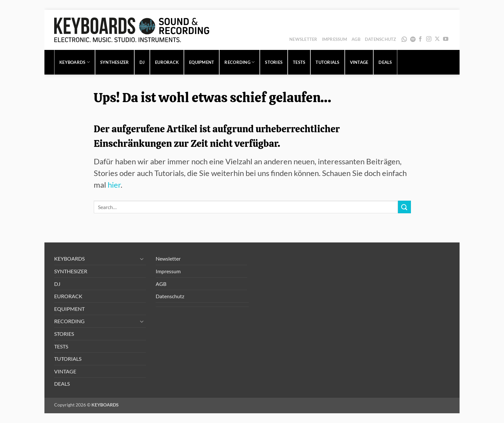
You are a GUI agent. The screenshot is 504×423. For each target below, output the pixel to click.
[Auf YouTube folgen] (446, 39)
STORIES (274, 62)
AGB (356, 39)
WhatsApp (404, 39)
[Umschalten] (142, 259)
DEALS (385, 62)
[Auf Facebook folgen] (420, 39)
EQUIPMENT (202, 62)
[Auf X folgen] (437, 39)
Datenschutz (381, 39)
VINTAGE (359, 62)
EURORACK (167, 62)
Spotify (413, 39)
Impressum (335, 39)
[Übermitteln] (404, 207)
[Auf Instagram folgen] (429, 39)
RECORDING (240, 62)
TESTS (299, 62)
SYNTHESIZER (115, 62)
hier (114, 185)
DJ (142, 62)
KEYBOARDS (75, 62)
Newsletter (303, 39)
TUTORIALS (327, 62)
